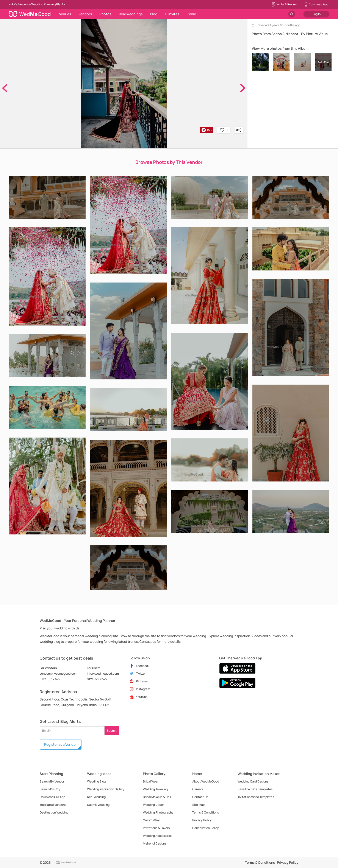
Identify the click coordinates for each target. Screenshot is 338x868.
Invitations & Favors (156, 828)
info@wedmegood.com (103, 673)
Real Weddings (131, 14)
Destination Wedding (54, 812)
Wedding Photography (158, 812)
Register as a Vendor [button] (61, 744)
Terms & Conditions (206, 812)
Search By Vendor (52, 781)
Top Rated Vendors (53, 805)
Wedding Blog (96, 781)
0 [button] (224, 130)
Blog (154, 14)
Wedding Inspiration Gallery (106, 789)
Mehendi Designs (155, 843)
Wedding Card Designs (253, 781)
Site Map (198, 805)
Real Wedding (96, 797)
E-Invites (172, 14)
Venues (65, 14)
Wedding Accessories (158, 836)
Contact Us (200, 797)
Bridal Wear (151, 781)
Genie (191, 14)
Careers (198, 789)
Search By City (50, 789)
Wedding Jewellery (156, 789)
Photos (105, 14)
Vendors (85, 14)
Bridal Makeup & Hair (157, 797)
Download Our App (52, 797)
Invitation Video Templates (256, 797)
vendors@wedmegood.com (59, 673)
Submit (112, 731)
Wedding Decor (153, 805)
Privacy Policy (202, 820)
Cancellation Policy (206, 828)
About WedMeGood (206, 781)
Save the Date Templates (255, 789)
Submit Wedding (98, 805)
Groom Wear (151, 820)
